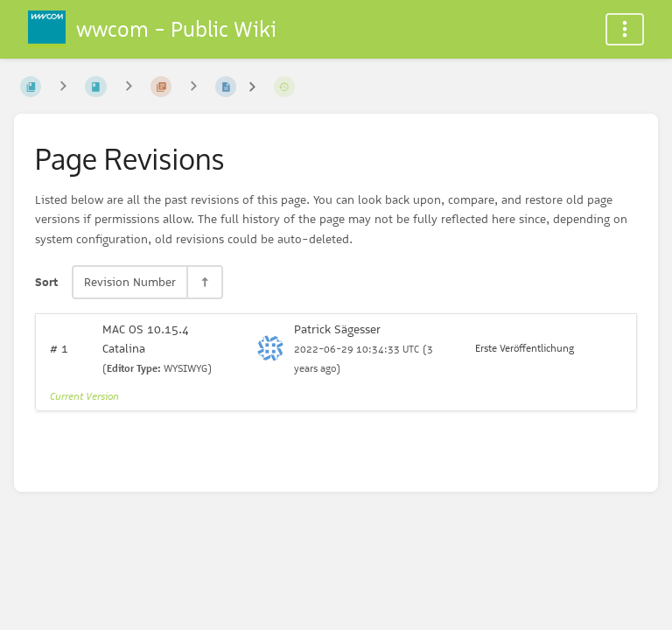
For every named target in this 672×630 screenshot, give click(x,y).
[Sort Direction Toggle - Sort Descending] (204, 282)
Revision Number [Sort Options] (130, 282)
